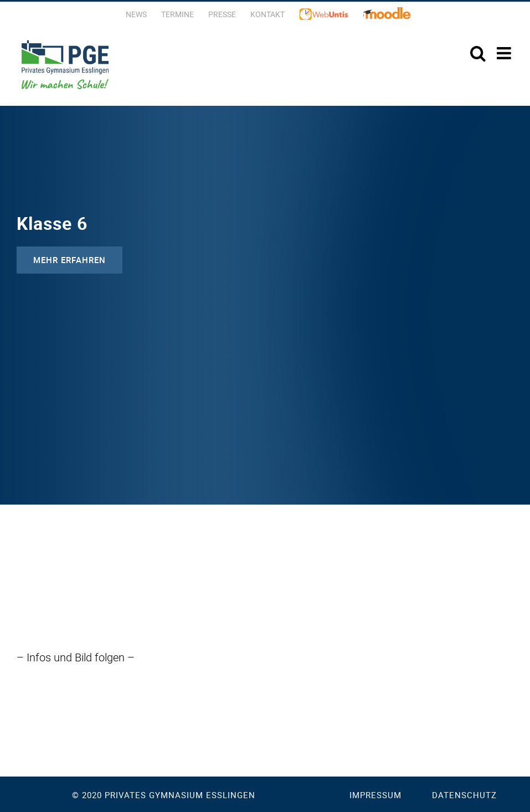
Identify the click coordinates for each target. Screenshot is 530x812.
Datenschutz (464, 795)
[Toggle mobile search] (478, 53)
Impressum (375, 795)
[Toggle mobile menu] (505, 53)
